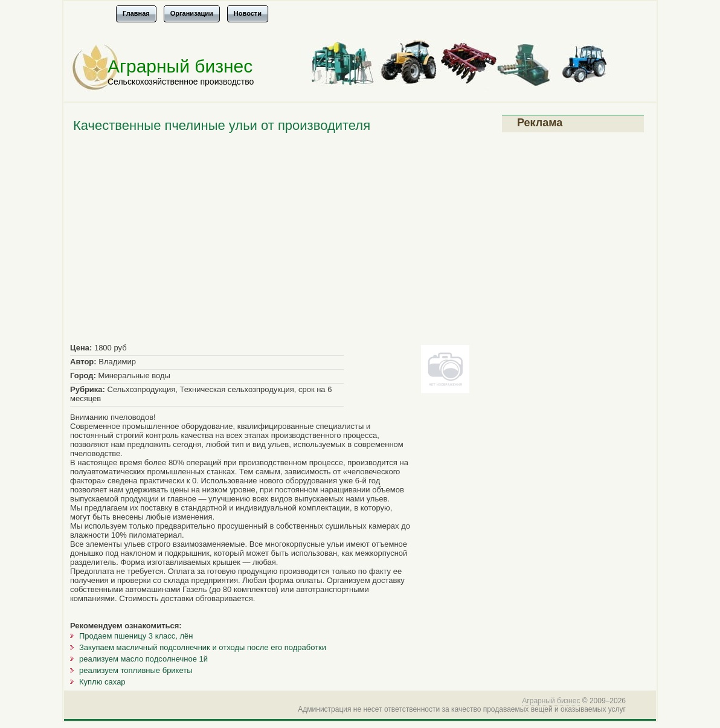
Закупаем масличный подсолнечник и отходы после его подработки (203, 647)
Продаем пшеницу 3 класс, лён (136, 636)
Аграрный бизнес (180, 66)
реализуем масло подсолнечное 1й (143, 659)
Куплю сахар (102, 682)
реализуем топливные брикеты (136, 670)
